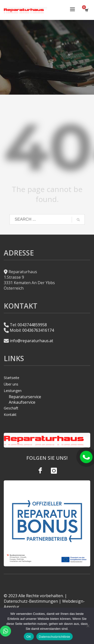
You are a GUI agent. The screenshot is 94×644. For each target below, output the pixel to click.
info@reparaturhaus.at (31, 341)
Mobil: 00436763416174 (32, 330)
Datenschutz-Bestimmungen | (32, 601)
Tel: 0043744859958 (28, 325)
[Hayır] (88, 626)
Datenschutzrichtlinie (55, 637)
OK (29, 637)
